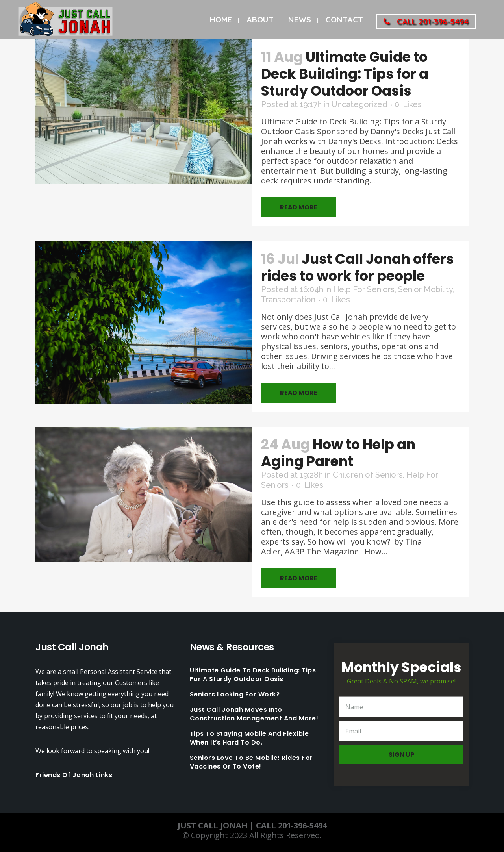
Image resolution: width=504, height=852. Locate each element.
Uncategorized (359, 104)
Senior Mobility (425, 289)
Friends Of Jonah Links (74, 775)
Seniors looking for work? (235, 695)
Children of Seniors (368, 475)
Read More (299, 207)
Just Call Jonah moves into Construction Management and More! (254, 714)
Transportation (288, 300)
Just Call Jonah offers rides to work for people (358, 267)
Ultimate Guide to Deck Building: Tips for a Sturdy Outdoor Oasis (345, 74)
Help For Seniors (364, 289)
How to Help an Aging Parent (338, 453)
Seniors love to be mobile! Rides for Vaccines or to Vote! (251, 762)
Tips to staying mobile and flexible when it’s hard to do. (249, 738)
